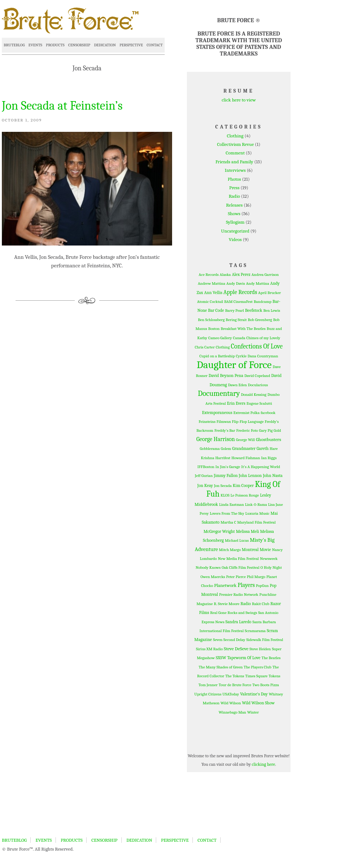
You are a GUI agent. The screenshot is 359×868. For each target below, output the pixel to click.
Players (246, 585)
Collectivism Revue (236, 144)
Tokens (275, 676)
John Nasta (273, 475)
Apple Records (240, 292)
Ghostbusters (268, 439)
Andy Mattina (258, 283)
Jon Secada (223, 486)
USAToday (231, 694)
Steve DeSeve (236, 649)
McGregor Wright (219, 531)
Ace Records (209, 275)
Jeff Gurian (204, 476)
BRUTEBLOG (14, 45)
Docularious (258, 385)
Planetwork (226, 585)
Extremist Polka (246, 413)
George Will (245, 440)
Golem (226, 449)
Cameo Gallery (220, 338)
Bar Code (216, 310)
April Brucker (270, 293)
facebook (268, 413)
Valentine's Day (254, 694)
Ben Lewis (271, 311)
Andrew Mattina (211, 283)
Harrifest (223, 458)
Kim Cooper (243, 485)
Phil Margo (256, 577)
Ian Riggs (269, 458)
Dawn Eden (237, 385)
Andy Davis (236, 283)
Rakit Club (261, 604)
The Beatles (271, 658)
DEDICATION (105, 45)
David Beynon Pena (226, 375)
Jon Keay (205, 485)
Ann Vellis (213, 293)
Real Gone (218, 613)
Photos (234, 179)
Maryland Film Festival (256, 522)
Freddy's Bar (225, 430)
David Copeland (257, 376)
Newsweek (269, 559)
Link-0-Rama (256, 505)
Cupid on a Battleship (217, 356)
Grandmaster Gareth (250, 448)
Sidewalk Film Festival (264, 640)
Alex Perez (241, 274)
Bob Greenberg (260, 320)
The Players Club (258, 667)
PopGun (262, 586)
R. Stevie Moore (227, 604)
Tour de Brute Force (235, 685)
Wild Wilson (231, 703)
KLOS (225, 495)
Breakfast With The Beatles (243, 329)
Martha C (228, 522)
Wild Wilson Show (259, 703)
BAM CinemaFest (239, 302)
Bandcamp (262, 302)
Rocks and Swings (242, 613)
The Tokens (235, 676)
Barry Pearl (234, 311)
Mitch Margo (230, 550)
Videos (235, 239)
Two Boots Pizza (266, 685)
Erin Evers (236, 403)
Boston (214, 329)
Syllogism (235, 222)
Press (234, 188)
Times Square (256, 676)
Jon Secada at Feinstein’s (62, 106)
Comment (235, 153)
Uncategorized (235, 231)
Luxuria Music (257, 513)
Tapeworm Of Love (244, 658)
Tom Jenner (208, 685)
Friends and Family (234, 162)
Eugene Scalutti (259, 403)
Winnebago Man (232, 712)
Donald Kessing (254, 395)
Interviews (235, 170)
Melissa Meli (247, 531)
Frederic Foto (247, 430)
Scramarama (255, 631)
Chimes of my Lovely (263, 338)
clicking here (263, 764)
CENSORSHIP (79, 45)
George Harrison (216, 439)
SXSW (221, 658)
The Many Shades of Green (221, 667)
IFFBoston (206, 467)
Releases (234, 205)
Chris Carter (205, 347)
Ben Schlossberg (211, 320)
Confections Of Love (257, 346)
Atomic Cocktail (210, 302)
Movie (265, 550)
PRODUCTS (55, 45)
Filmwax (224, 422)
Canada (239, 338)
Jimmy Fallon (226, 475)
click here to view (239, 100)
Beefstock (254, 310)
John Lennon (250, 475)
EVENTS (35, 45)
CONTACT (155, 45)
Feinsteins (207, 422)
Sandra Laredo (238, 622)
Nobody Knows (208, 567)
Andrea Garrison (265, 275)
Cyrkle (241, 356)
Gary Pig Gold (270, 430)
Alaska (225, 275)
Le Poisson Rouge (245, 495)
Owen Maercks (213, 577)
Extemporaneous (217, 413)
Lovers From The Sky (227, 513)
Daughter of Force (234, 365)
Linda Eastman (231, 505)
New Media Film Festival (239, 559)
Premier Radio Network (239, 595)
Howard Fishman (246, 458)
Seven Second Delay (229, 640)
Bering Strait (236, 320)
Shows (234, 213)
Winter (253, 712)
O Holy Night (271, 567)
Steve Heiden (260, 649)
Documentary (219, 393)
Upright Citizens (208, 694)
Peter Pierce (236, 577)
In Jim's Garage (228, 467)
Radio (234, 196)
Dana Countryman (263, 356)
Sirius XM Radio (209, 649)
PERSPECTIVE (131, 45)
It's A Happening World (261, 467)
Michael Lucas (237, 540)
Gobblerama (210, 449)
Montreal (250, 550)
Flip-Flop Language (248, 422)
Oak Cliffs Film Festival (241, 567)
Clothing (235, 136)
